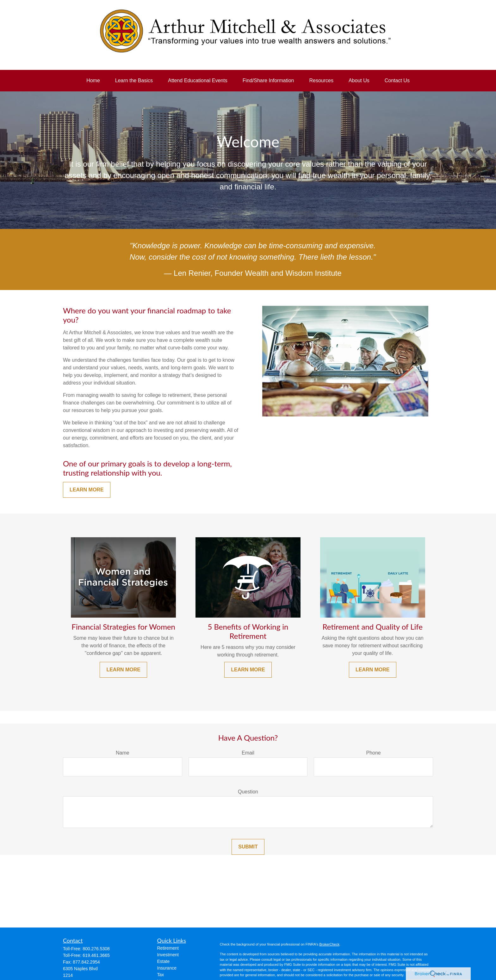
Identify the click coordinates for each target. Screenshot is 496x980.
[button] (93, 81)
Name (123, 753)
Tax (161, 975)
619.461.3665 (96, 955)
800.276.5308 (96, 949)
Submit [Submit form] (248, 847)
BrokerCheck (329, 944)
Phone (374, 753)
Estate (164, 961)
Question (248, 792)
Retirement (168, 948)
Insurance (167, 968)
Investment (168, 955)
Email (248, 753)
